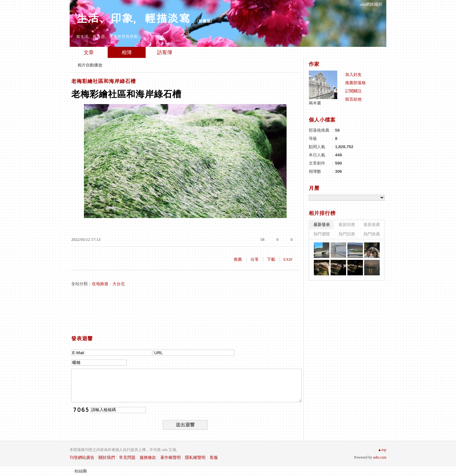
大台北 (119, 284)
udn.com (380, 457)
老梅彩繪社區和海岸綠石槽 (104, 81)
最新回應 (347, 225)
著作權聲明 (171, 457)
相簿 (127, 52)
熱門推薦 (372, 234)
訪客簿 (165, 52)
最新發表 (322, 225)
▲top (382, 450)
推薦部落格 (355, 83)
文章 (89, 52)
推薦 (238, 259)
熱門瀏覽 (322, 234)
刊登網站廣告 (82, 457)
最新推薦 (372, 225)
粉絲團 (81, 471)
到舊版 (204, 21)
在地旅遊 (100, 284)
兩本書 (315, 103)
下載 (271, 259)
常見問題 (127, 457)
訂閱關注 (353, 91)
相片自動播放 (90, 65)
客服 (214, 457)
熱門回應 (347, 234)
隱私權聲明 (195, 457)
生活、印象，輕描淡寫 (133, 18)
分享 (255, 259)
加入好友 (353, 75)
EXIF (288, 259)
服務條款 (148, 457)
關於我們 (107, 457)
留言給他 (353, 99)
